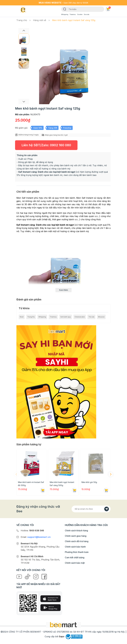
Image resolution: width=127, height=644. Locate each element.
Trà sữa (91, 317)
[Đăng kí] (107, 509)
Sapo (62, 636)
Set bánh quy (66, 317)
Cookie (80, 14)
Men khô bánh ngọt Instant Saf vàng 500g (62, 484)
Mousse (101, 317)
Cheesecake (80, 317)
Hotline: (32, 531)
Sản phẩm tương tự (29, 444)
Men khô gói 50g (89, 482)
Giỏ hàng (108, 9)
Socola (87, 14)
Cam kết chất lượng (75, 557)
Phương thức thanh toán (77, 552)
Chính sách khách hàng (76, 531)
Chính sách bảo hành (75, 547)
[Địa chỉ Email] (91, 509)
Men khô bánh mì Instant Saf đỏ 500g (31, 484)
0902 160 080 (60, 145)
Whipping (65, 14)
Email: (36, 537)
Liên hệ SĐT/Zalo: (46, 145)
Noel (22, 317)
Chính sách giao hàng (76, 536)
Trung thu (31, 317)
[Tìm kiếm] (65, 9)
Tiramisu (73, 14)
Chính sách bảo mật (75, 563)
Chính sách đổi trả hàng (77, 541)
